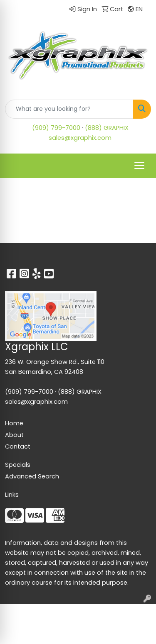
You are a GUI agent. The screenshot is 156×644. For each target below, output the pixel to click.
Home (14, 423)
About (14, 435)
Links (12, 495)
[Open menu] (139, 166)
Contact (18, 446)
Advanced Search (32, 476)
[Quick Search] (69, 109)
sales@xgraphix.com (80, 138)
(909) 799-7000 (56, 128)
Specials (18, 465)
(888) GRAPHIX (107, 128)
